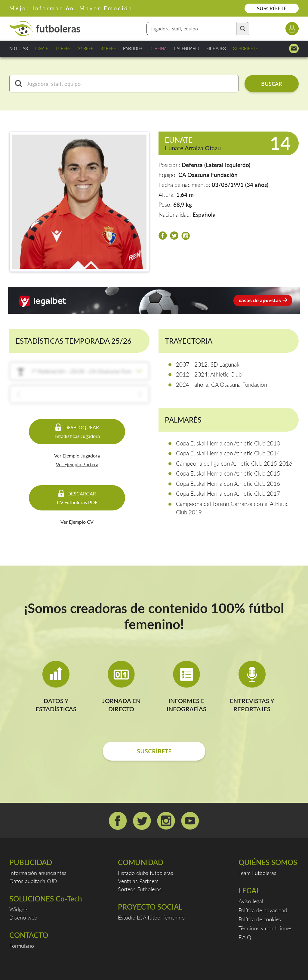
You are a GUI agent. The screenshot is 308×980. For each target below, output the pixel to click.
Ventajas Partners (138, 881)
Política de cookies (260, 919)
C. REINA (158, 48)
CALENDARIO (186, 48)
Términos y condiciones (265, 928)
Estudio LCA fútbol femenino (151, 917)
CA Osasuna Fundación (208, 175)
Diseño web (23, 917)
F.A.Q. (245, 937)
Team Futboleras (257, 873)
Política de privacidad (263, 910)
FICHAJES (216, 48)
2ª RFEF (86, 48)
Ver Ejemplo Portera (77, 464)
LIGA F (42, 48)
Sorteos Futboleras (140, 889)
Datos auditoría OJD (33, 881)
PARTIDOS (133, 48)
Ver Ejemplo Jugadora (77, 456)
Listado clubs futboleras (146, 873)
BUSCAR (272, 84)
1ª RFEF (63, 48)
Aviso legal (251, 901)
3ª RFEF (108, 48)
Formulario (22, 946)
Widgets (19, 909)
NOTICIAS (19, 48)
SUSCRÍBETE (272, 8)
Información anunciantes (38, 873)
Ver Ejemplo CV (77, 522)
